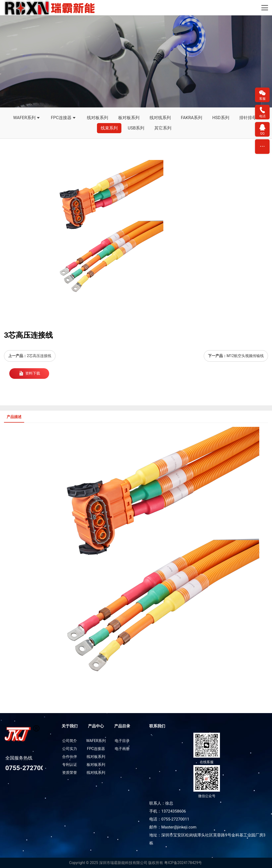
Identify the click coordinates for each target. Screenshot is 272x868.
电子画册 (122, 749)
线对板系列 (97, 118)
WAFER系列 (27, 118)
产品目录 (122, 726)
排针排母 (248, 118)
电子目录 (122, 741)
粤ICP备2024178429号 (183, 863)
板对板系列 (129, 118)
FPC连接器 (64, 118)
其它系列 (163, 128)
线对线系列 (160, 118)
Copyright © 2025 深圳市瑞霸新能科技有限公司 (108, 863)
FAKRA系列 (192, 118)
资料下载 (29, 373)
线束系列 (109, 128)
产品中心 (96, 726)
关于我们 (70, 726)
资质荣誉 (70, 772)
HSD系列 (221, 118)
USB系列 (136, 128)
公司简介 (70, 741)
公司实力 (70, 749)
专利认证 (70, 765)
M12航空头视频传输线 (245, 356)
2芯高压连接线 (39, 356)
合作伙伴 (70, 757)
